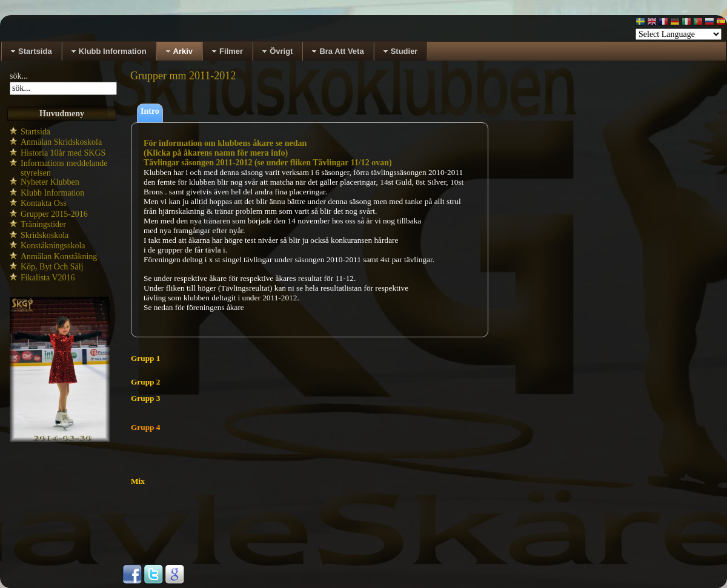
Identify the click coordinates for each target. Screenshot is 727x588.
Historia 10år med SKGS (63, 153)
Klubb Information (52, 193)
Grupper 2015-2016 (54, 214)
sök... (19, 76)
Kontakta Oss (44, 203)
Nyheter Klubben (50, 182)
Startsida (35, 132)
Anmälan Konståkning (59, 256)
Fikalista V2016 (48, 278)
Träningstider (43, 224)
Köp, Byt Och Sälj (52, 267)
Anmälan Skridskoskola (61, 142)
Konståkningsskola (53, 246)
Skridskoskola (45, 235)
